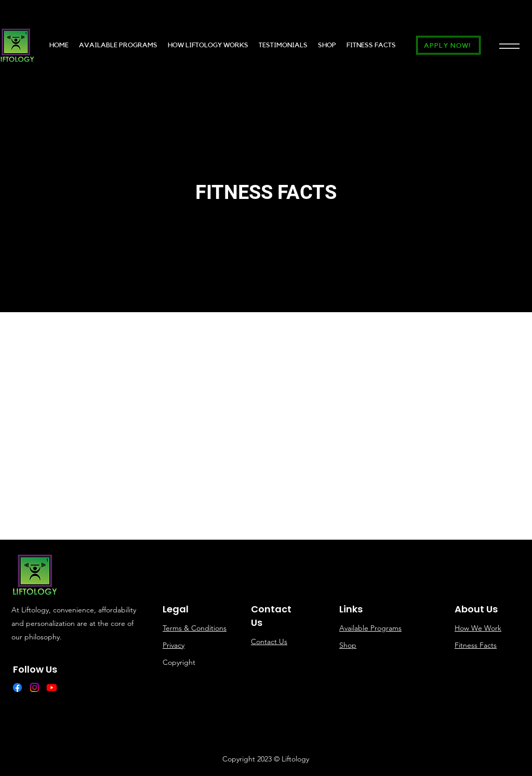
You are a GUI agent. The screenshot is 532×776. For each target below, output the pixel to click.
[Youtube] (52, 687)
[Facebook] (17, 687)
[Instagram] (35, 687)
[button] (509, 45)
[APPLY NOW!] (448, 45)
